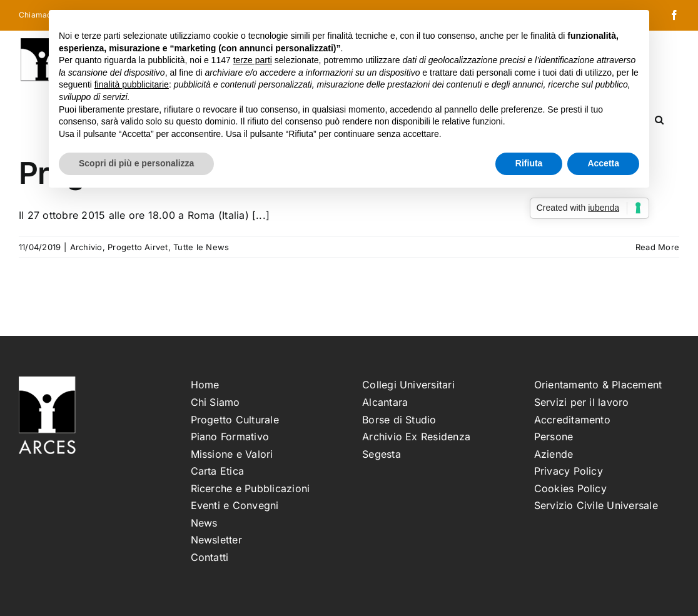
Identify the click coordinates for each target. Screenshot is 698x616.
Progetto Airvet (138, 247)
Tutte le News (201, 247)
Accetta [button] (603, 163)
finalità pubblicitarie (132, 84)
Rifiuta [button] (529, 163)
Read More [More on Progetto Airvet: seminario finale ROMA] (657, 247)
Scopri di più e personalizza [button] (136, 163)
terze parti (253, 60)
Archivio (86, 247)
